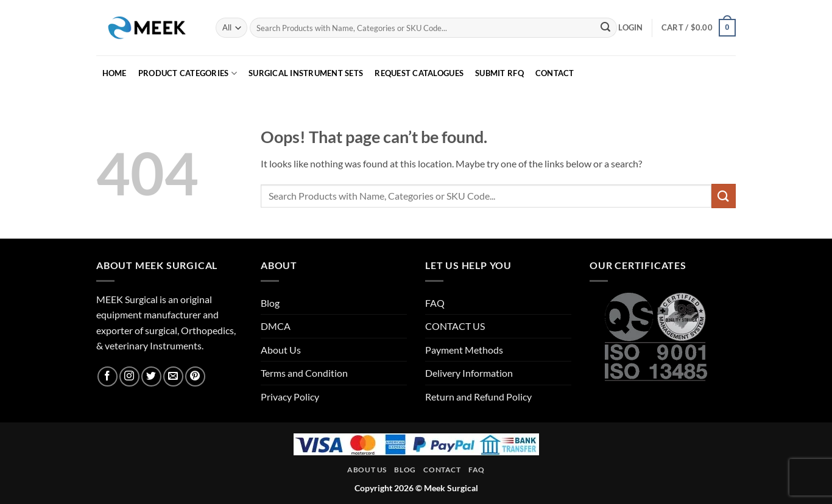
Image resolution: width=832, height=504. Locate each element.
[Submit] (605, 28)
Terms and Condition (304, 373)
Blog (270, 303)
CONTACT (555, 73)
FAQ (435, 303)
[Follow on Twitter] (151, 376)
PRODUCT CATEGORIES (188, 73)
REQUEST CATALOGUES (419, 73)
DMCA (276, 326)
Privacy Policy (290, 397)
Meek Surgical (451, 488)
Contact (442, 470)
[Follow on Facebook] (108, 376)
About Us (281, 350)
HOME (115, 73)
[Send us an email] (173, 376)
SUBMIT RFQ (499, 73)
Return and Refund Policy (478, 397)
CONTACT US (455, 326)
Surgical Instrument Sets (306, 73)
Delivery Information (469, 373)
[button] (630, 27)
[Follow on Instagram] (129, 376)
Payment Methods (464, 350)
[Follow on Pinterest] (195, 376)
